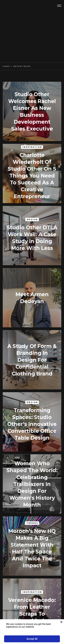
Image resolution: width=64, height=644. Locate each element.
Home (6, 66)
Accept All (32, 639)
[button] (59, 6)
